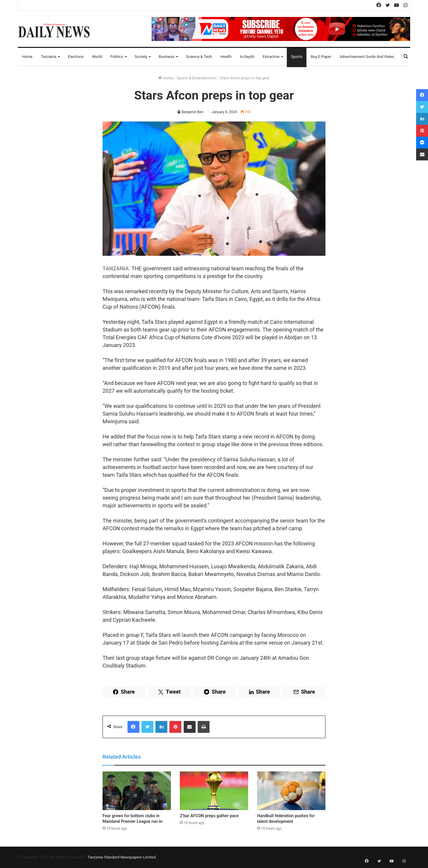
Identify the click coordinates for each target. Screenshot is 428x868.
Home (27, 57)
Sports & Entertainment (196, 78)
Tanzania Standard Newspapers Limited (122, 857)
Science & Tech (199, 57)
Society (141, 57)
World (97, 57)
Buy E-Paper (321, 57)
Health (226, 57)
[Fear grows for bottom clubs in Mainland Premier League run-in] (137, 791)
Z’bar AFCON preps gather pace (209, 816)
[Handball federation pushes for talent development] (291, 791)
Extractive (271, 57)
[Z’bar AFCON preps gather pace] (214, 791)
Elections (76, 57)
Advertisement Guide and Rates (367, 57)
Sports (297, 57)
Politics (117, 57)
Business (167, 57)
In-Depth (247, 57)
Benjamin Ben (193, 112)
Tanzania (48, 57)
